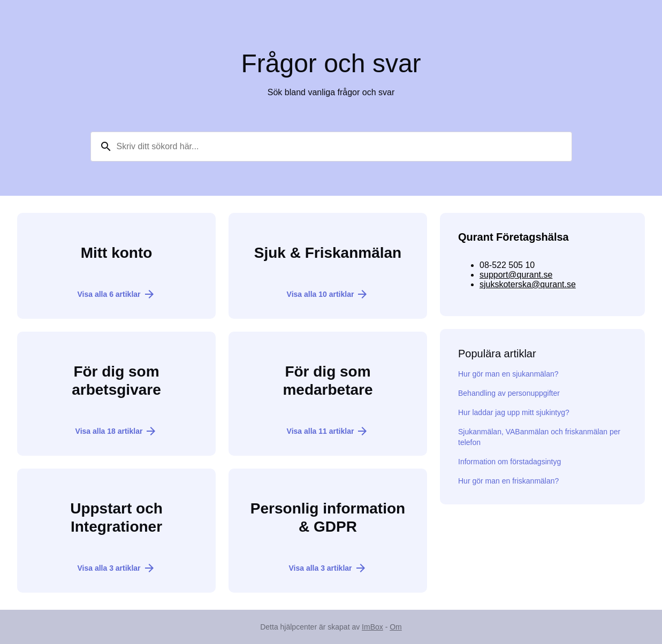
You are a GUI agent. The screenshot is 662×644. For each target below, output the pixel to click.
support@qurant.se (516, 275)
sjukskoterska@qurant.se (528, 284)
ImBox (372, 627)
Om (396, 627)
